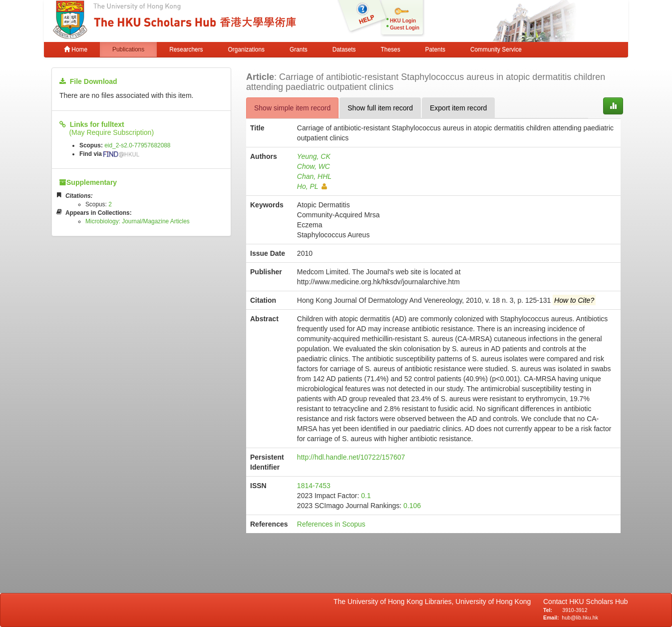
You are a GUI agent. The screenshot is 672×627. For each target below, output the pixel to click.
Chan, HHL (314, 176)
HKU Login (403, 21)
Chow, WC (314, 166)
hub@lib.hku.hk (580, 618)
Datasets (344, 49)
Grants (299, 49)
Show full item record (380, 108)
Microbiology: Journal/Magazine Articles (138, 221)
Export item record (458, 108)
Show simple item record (292, 108)
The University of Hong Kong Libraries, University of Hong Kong (434, 602)
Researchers (186, 49)
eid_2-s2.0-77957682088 (137, 145)
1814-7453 (314, 486)
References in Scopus (331, 524)
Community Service (496, 49)
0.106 (412, 506)
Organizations (246, 49)
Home (76, 49)
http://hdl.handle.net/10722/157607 (351, 457)
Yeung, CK (314, 156)
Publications (128, 49)
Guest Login (405, 28)
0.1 (366, 496)
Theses (391, 49)
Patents (435, 49)
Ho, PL (312, 186)
